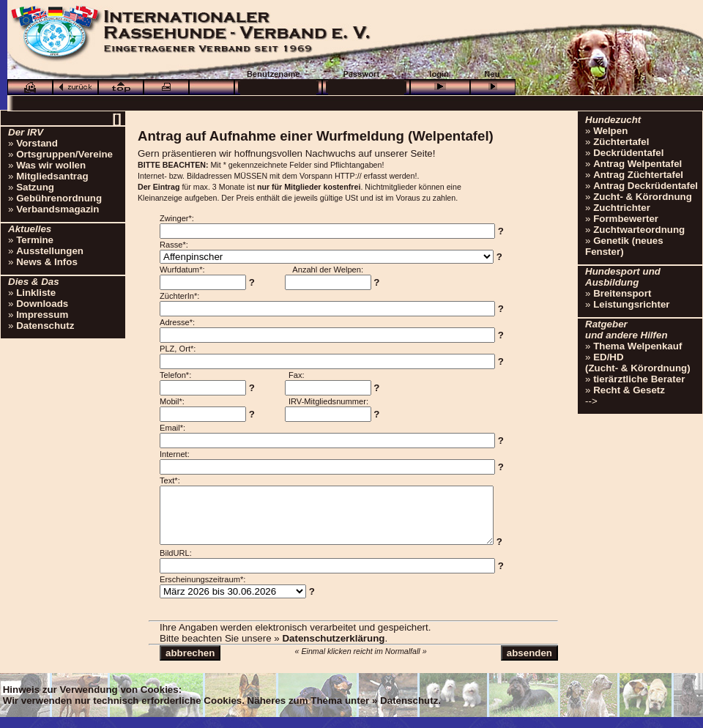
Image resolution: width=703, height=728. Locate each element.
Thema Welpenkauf (637, 346)
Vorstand (37, 143)
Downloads (42, 304)
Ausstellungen (50, 251)
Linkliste (36, 293)
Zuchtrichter (622, 208)
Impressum (42, 315)
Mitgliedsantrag (52, 176)
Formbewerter (626, 219)
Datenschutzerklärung (333, 649)
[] (116, 118)
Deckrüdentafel (628, 153)
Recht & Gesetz (629, 390)
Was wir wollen (51, 165)
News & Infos (47, 262)
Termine (35, 240)
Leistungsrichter (631, 304)
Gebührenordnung (59, 198)
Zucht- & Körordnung (643, 197)
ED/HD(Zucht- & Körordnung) (638, 363)
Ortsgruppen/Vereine (64, 154)
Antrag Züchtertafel (638, 175)
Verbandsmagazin (57, 209)
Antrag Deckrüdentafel (646, 186)
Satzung (35, 187)
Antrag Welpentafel (637, 164)
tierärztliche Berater (639, 379)
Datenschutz (45, 326)
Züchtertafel (621, 142)
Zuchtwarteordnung (639, 230)
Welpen (610, 131)
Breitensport (622, 293)
